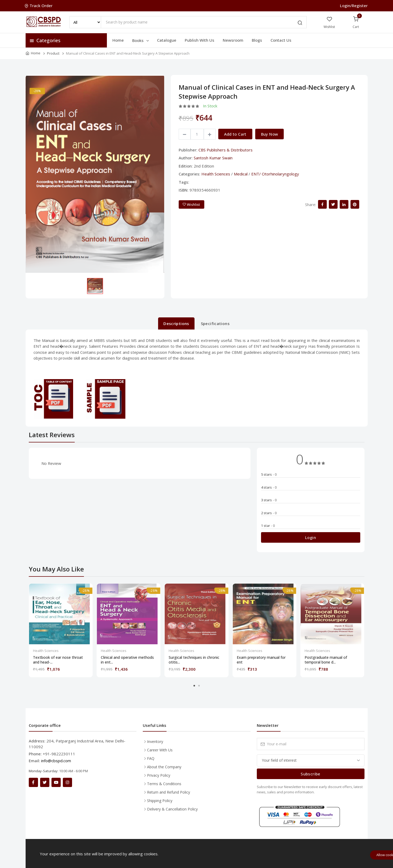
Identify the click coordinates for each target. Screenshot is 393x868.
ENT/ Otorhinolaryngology (275, 174)
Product (53, 53)
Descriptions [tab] (176, 323)
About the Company (164, 767)
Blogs (257, 40)
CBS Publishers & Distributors (226, 150)
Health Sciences (216, 174)
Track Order (39, 6)
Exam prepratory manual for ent (261, 660)
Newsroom (233, 40)
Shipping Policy (160, 801)
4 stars (269, 487)
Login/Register (354, 6)
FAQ (151, 758)
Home (118, 40)
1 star (268, 526)
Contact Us (281, 40)
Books (141, 40)
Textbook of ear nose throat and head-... (58, 660)
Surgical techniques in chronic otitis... (194, 660)
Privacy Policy (159, 775)
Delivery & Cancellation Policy (172, 809)
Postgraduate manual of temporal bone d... (326, 660)
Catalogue (167, 40)
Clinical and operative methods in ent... (127, 660)
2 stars (269, 513)
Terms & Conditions (164, 784)
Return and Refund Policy (169, 792)
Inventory (155, 741)
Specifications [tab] (215, 323)
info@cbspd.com (56, 761)
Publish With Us (200, 40)
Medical (241, 174)
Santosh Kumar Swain (213, 158)
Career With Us (160, 750)
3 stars (269, 500)
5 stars (269, 474)
